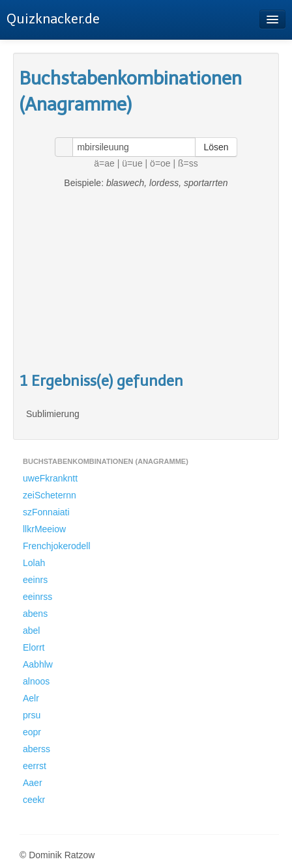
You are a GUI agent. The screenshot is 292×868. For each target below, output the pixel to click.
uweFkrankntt (50, 478)
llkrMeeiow (44, 529)
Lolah (34, 563)
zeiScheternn (50, 495)
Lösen (216, 147)
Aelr (31, 698)
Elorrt (34, 647)
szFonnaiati (46, 512)
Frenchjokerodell (57, 546)
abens (35, 614)
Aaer (33, 783)
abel (31, 631)
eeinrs (35, 580)
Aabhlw (38, 664)
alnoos (36, 681)
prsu (32, 715)
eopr (32, 732)
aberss (36, 749)
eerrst (35, 766)
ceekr (34, 800)
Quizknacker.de (53, 19)
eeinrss (37, 597)
